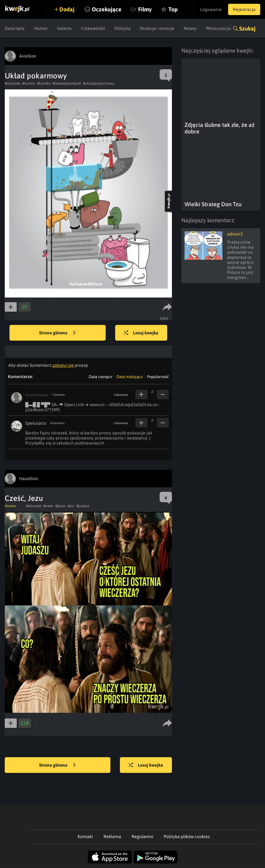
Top (173, 9)
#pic (71, 506)
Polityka (123, 28)
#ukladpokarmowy (99, 83)
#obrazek (12, 83)
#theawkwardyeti (67, 83)
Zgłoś (164, 318)
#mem (48, 506)
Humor (41, 28)
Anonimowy (37, 395)
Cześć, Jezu (24, 498)
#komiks (44, 83)
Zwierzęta (15, 28)
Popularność (158, 377)
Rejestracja (244, 9)
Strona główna (57, 333)
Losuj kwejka (141, 333)
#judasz (83, 506)
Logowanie (211, 9)
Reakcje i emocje (157, 28)
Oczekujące (107, 9)
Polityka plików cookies (187, 837)
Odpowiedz (121, 395)
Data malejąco (130, 377)
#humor (29, 83)
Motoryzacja (218, 28)
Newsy (190, 28)
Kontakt (85, 837)
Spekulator (36, 423)
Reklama (112, 837)
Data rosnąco (100, 377)
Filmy (145, 9)
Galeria (64, 28)
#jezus (60, 506)
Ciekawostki (93, 28)
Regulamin (142, 837)
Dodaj (67, 9)
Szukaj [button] (247, 28)
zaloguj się (63, 365)
